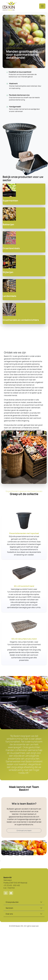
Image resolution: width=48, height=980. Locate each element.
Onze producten (12, 902)
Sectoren (9, 908)
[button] (6, 893)
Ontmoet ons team (24, 830)
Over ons (9, 914)
